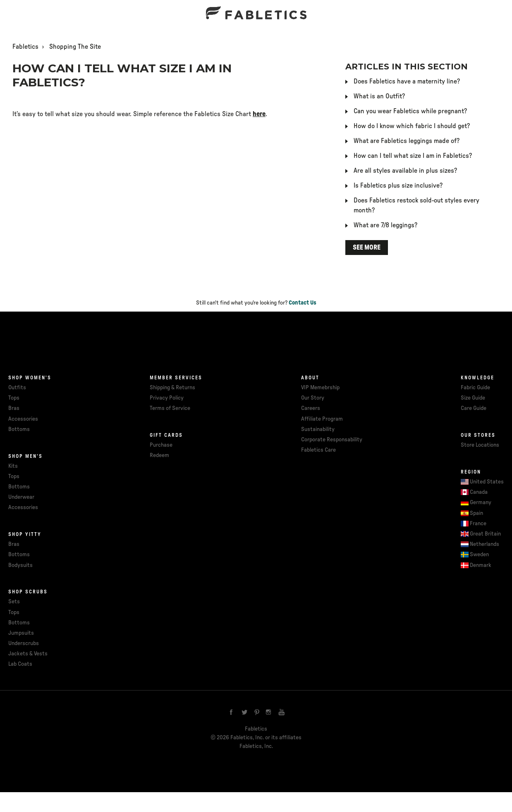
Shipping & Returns (172, 388)
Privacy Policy (167, 398)
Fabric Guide (475, 388)
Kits (13, 466)
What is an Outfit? (379, 96)
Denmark (481, 565)
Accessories (23, 419)
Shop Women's (30, 378)
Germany (481, 502)
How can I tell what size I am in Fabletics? (413, 156)
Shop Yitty (25, 534)
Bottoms (19, 429)
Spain (476, 513)
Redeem (159, 455)
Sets (14, 602)
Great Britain (485, 534)
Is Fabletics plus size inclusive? (398, 186)
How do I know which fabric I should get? (412, 126)
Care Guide (474, 408)
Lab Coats (20, 664)
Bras (14, 408)
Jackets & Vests (28, 654)
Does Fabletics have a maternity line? (407, 81)
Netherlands (484, 544)
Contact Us (303, 303)
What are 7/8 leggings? (385, 225)
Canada (479, 492)
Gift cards (166, 435)
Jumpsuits (21, 633)
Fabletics (25, 47)
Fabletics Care (318, 450)
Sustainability (318, 429)
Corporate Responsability (332, 440)
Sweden (479, 555)
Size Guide (473, 398)
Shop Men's (25, 456)
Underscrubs (24, 643)
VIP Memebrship (320, 388)
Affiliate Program (322, 419)
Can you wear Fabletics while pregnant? (410, 111)
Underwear (21, 497)
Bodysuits (20, 565)
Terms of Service (170, 408)
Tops (14, 398)
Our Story (313, 398)
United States (487, 482)
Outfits (17, 388)
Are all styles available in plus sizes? (405, 171)
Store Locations (480, 445)
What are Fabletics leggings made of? (407, 141)
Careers (311, 408)
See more (367, 248)
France (478, 524)
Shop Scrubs (28, 592)
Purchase (161, 445)
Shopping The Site (75, 47)
